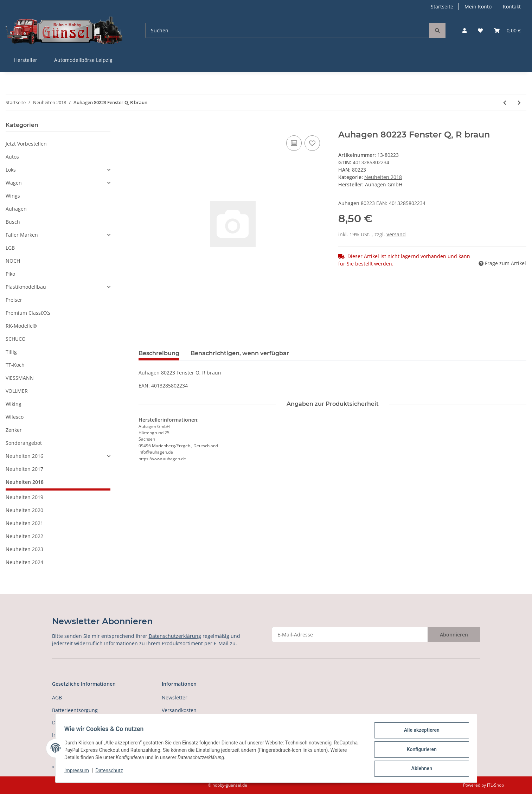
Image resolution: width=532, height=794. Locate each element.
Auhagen (16, 209)
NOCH (13, 261)
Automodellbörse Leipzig (83, 60)
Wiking (14, 404)
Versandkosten (179, 710)
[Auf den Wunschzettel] (312, 143)
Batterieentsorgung (75, 710)
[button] (464, 30)
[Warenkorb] (507, 30)
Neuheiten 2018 (383, 177)
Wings (13, 196)
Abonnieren (454, 635)
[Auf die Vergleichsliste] (294, 143)
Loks (11, 170)
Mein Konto (478, 7)
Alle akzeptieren (419, 732)
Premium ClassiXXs (28, 313)
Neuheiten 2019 (24, 497)
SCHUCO (16, 339)
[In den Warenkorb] (144, 126)
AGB (57, 697)
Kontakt (512, 7)
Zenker (14, 430)
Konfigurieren (419, 751)
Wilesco (15, 417)
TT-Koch (15, 365)
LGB (10, 248)
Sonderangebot (24, 443)
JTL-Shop (495, 785)
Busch (13, 222)
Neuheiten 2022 (24, 536)
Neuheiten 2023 (24, 549)
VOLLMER (17, 391)
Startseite (442, 7)
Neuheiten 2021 (24, 523)
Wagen (14, 183)
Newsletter (175, 697)
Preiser (14, 300)
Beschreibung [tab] (159, 353)
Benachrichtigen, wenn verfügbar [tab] (240, 353)
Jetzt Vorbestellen (26, 144)
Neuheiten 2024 (24, 562)
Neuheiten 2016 (24, 456)
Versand (396, 234)
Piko (10, 274)
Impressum (79, 772)
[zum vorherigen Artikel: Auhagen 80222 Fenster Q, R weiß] (505, 103)
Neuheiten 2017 (24, 469)
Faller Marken (22, 235)
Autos (12, 157)
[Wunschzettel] (480, 30)
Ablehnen (419, 769)
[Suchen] (287, 30)
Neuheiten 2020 (24, 510)
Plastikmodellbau (26, 287)
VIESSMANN (20, 378)
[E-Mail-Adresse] (350, 635)
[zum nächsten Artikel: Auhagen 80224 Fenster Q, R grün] (519, 103)
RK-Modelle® (21, 326)
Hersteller (26, 60)
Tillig (11, 352)
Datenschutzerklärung (175, 636)
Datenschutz (111, 772)
